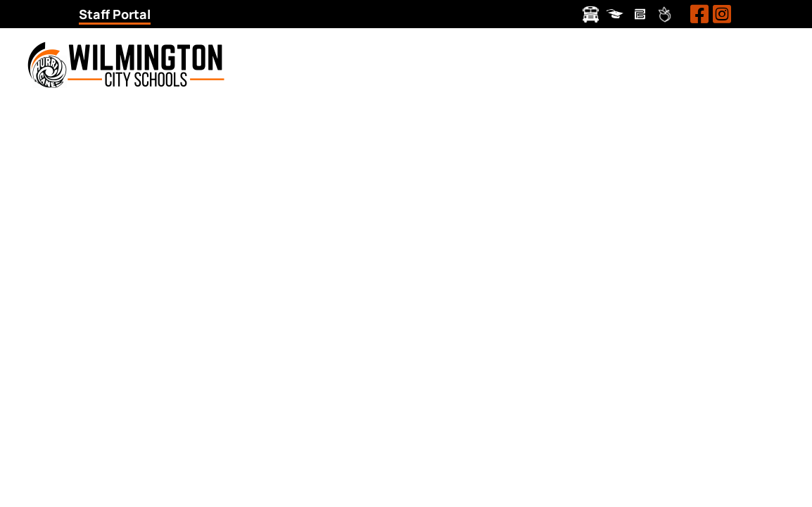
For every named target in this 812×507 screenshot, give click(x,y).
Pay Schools (640, 14)
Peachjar (665, 14)
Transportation (591, 14)
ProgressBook (615, 14)
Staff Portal (115, 14)
